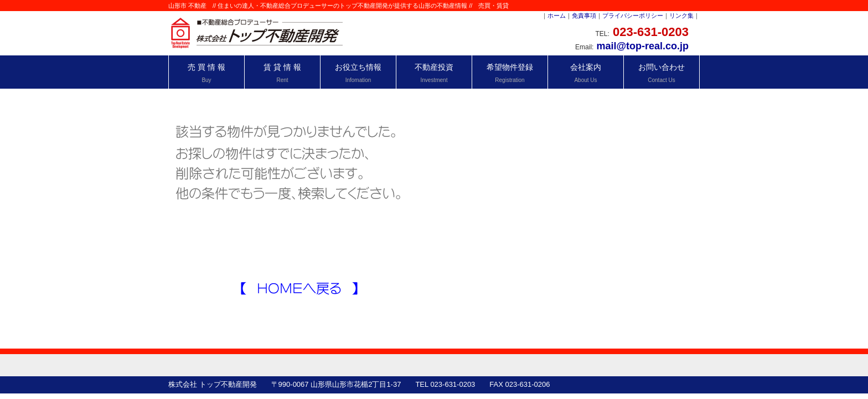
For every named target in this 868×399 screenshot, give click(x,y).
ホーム (557, 16)
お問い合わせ (662, 73)
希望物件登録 (510, 73)
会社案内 (586, 73)
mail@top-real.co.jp (642, 46)
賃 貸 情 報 (282, 73)
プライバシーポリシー (633, 16)
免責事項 (584, 16)
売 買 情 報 (206, 73)
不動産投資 (434, 73)
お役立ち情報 (358, 73)
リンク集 (681, 16)
